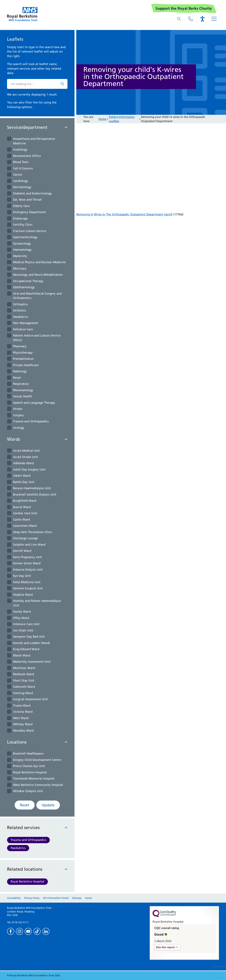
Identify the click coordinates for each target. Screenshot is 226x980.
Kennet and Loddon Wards (32, 643)
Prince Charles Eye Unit (29, 766)
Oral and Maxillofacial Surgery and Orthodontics (37, 296)
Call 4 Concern (23, 168)
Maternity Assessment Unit (32, 662)
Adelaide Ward (23, 463)
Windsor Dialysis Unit (28, 791)
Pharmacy (20, 346)
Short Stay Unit (24, 680)
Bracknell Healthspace (28, 753)
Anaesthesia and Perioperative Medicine (34, 141)
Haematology (22, 250)
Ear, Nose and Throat (27, 200)
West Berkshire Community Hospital (38, 785)
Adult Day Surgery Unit (29, 469)
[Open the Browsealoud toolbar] (202, 19)
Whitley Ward (23, 724)
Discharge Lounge (25, 538)
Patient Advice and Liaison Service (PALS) (37, 338)
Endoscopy (20, 218)
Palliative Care (23, 329)
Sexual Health (23, 396)
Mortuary (20, 268)
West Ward (21, 718)
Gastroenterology (25, 237)
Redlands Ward (23, 674)
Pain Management (26, 323)
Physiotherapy (23, 353)
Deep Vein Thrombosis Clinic (33, 532)
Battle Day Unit (24, 482)
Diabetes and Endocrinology (32, 193)
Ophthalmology (24, 287)
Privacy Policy (32, 898)
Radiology (20, 371)
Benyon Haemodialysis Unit (32, 488)
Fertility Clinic (23, 225)
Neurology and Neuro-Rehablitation (38, 275)
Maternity (20, 256)
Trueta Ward (22, 706)
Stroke (18, 409)
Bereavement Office (27, 156)
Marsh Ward (22, 655)
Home (102, 119)
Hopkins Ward (23, 595)
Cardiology (21, 181)
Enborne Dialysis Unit (28, 570)
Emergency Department (29, 212)
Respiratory (21, 384)
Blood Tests (21, 162)
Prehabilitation (23, 359)
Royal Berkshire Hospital (30, 772)
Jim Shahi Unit (23, 630)
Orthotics (20, 310)
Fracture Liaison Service (30, 231)
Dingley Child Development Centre (37, 760)
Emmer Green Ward (27, 563)
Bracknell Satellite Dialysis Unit (35, 494)
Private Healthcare (26, 365)
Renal (17, 378)
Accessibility (14, 898)
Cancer (18, 175)
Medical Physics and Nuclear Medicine (39, 262)
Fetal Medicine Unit (27, 582)
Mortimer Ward (24, 668)
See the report (165, 947)
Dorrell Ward (22, 551)
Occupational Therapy (28, 281)
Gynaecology (22, 243)
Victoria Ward (23, 712)
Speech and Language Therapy (34, 403)
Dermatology (22, 187)
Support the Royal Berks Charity (184, 8)
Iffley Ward (21, 618)
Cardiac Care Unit (25, 513)
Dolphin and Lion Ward (29, 545)
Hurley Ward (22, 612)
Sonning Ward (23, 693)
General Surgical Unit (28, 588)
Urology (19, 428)
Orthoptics (20, 304)
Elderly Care (21, 206)
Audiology (20, 149)
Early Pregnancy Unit (28, 557)
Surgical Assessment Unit (30, 699)
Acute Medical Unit (26, 451)
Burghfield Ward (25, 501)
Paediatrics (21, 317)
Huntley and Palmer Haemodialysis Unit (37, 603)
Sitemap (77, 898)
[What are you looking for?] (179, 19)
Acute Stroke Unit (26, 457)
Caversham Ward (25, 526)
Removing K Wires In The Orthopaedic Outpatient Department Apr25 (124, 214)
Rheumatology (23, 390)
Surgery (18, 415)
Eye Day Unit (22, 576)
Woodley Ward (23, 731)
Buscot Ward (22, 507)
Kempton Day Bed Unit (29, 637)
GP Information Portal (56, 898)
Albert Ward (22, 476)
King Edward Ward (26, 649)
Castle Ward (21, 520)
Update (48, 805)
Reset (25, 805)
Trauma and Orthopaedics (31, 421)
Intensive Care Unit (26, 624)
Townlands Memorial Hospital (34, 778)
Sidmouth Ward (24, 687)
